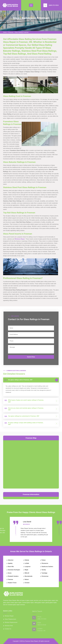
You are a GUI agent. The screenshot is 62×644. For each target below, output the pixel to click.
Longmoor (28, 567)
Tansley (44, 570)
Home (5, 32)
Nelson (27, 579)
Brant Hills (11, 567)
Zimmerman (45, 576)
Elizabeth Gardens (13, 576)
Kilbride (27, 560)
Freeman (11, 32)
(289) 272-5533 (54, 5)
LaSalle (27, 563)
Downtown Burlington (14, 570)
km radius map (31, 464)
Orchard (27, 583)
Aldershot (11, 560)
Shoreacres (45, 563)
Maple (26, 570)
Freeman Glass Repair (31, 641)
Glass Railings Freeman (22, 32)
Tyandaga (44, 573)
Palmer (44, 560)
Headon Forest (12, 583)
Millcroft (27, 573)
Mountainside (29, 576)
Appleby (10, 563)
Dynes (10, 573)
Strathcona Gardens (47, 567)
